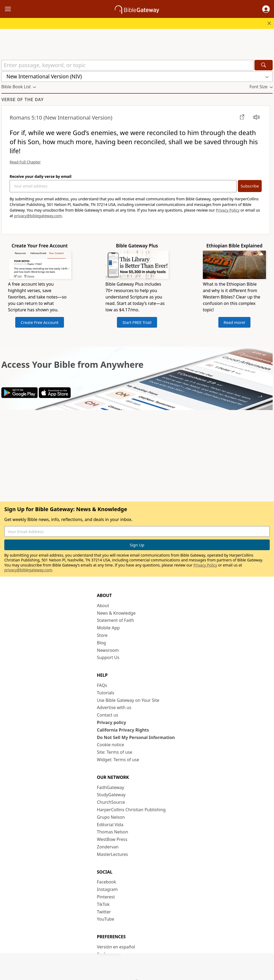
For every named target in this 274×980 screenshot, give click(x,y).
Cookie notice (111, 745)
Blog (101, 643)
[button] (266, 9)
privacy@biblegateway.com (38, 216)
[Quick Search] (127, 65)
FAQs (102, 685)
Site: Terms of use (115, 752)
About (103, 606)
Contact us (108, 715)
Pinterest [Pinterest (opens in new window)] (106, 897)
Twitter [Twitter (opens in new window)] (104, 912)
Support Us (108, 657)
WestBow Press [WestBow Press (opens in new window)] (112, 839)
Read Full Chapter (25, 162)
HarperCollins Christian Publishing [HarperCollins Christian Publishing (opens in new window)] (131, 810)
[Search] (264, 65)
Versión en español (116, 947)
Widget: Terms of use (118, 760)
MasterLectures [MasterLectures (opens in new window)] (112, 854)
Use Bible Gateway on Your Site (128, 700)
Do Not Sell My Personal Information (136, 737)
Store (102, 635)
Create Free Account (40, 322)
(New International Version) (61, 118)
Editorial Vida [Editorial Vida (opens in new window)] (110, 825)
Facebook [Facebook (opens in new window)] (106, 882)
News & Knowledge (116, 613)
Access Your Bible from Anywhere (72, 364)
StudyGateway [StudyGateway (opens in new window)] (111, 795)
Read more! (235, 322)
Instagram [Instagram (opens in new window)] (107, 889)
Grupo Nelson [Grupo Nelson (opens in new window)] (111, 817)
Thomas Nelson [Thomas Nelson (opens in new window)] (113, 832)
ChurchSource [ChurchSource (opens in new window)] (111, 802)
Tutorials (106, 693)
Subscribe (250, 186)
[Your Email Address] (123, 186)
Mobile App (108, 628)
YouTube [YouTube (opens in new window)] (106, 919)
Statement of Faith (115, 620)
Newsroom (108, 650)
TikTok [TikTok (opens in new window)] (103, 904)
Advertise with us (114, 707)
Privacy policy (111, 722)
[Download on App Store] (55, 396)
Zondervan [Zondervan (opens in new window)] (108, 847)
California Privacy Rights (123, 730)
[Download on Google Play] (20, 396)
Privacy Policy (228, 210)
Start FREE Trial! (137, 322)
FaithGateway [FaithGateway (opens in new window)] (111, 787)
